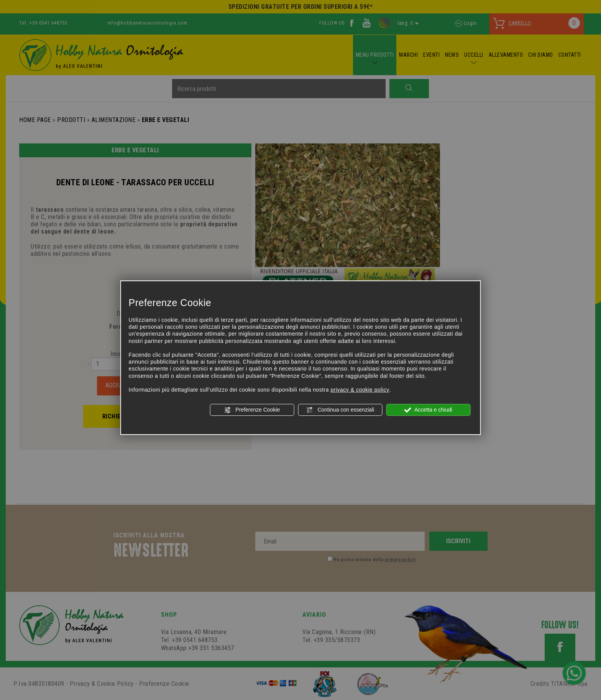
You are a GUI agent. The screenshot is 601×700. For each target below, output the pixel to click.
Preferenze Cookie (252, 410)
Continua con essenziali (340, 410)
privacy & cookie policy (360, 390)
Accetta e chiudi (428, 410)
